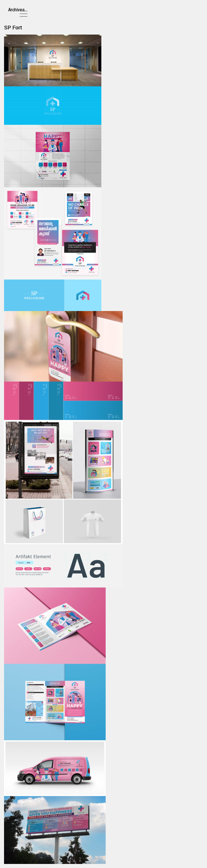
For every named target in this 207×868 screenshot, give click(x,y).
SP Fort (13, 27)
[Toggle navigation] (24, 14)
